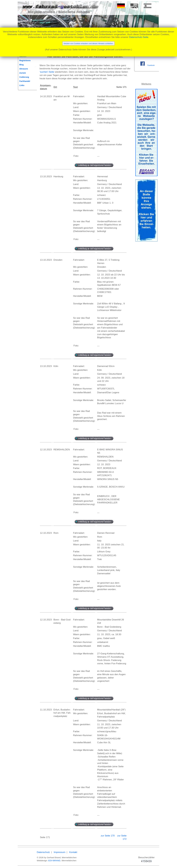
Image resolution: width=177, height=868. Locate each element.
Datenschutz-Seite (139, 37)
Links (22, 85)
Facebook (151, 65)
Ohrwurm (24, 69)
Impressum (60, 852)
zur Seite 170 (108, 836)
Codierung (24, 77)
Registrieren (25, 61)
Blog (22, 65)
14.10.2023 (46, 96)
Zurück (23, 73)
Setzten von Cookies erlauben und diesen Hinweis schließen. (88, 43)
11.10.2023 (46, 710)
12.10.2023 (46, 450)
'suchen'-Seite (47, 72)
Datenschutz (43, 852)
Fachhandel (25, 81)
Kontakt (73, 852)
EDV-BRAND (54, 860)
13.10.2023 (46, 177)
